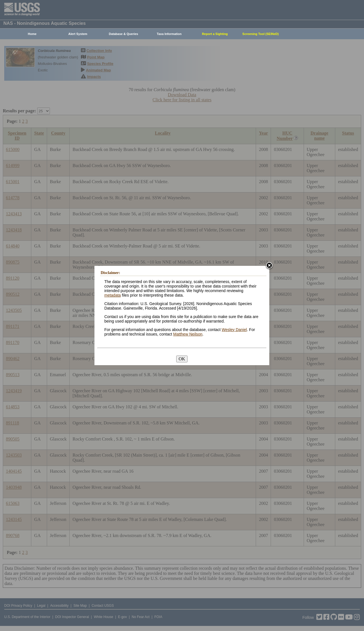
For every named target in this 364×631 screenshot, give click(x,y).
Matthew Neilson (188, 334)
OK (182, 359)
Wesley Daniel (234, 330)
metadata (112, 295)
